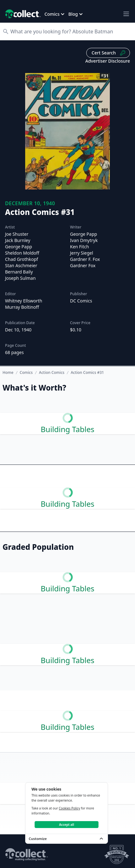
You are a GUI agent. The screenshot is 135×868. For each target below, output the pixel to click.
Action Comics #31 (87, 373)
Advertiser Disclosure (108, 61)
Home (8, 372)
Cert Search (109, 53)
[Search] (71, 31)
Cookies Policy (70, 808)
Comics (26, 373)
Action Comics (52, 373)
